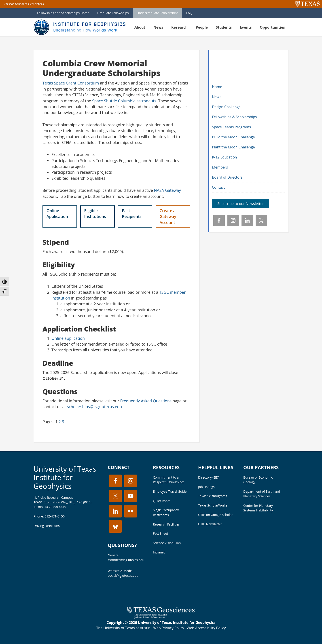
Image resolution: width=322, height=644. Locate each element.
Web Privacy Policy (169, 628)
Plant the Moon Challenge (233, 147)
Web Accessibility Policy (206, 628)
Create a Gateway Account (168, 216)
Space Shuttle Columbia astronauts (124, 101)
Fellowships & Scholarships (234, 117)
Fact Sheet (161, 533)
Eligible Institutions (95, 213)
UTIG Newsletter (210, 524)
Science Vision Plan (167, 543)
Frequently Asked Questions (146, 401)
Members (220, 167)
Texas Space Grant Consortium (71, 83)
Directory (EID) (209, 477)
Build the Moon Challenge (233, 137)
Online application (68, 338)
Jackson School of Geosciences (24, 4)
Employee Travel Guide (170, 491)
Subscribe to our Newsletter (241, 204)
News (217, 97)
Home (217, 87)
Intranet (159, 552)
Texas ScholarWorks (213, 505)
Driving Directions (47, 526)
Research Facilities (166, 524)
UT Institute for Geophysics (80, 27)
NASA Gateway (167, 190)
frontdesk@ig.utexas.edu (126, 560)
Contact (218, 187)
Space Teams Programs (231, 127)
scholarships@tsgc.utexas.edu (94, 407)
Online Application (57, 213)
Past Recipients (132, 213)
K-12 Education (225, 157)
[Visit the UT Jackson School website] (161, 617)
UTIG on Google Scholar (215, 515)
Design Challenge (226, 107)
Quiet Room (162, 501)
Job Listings (206, 487)
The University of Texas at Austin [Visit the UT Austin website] (123, 628)
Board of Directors (227, 177)
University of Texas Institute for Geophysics (65, 477)
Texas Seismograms (213, 496)
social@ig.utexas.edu (123, 575)
